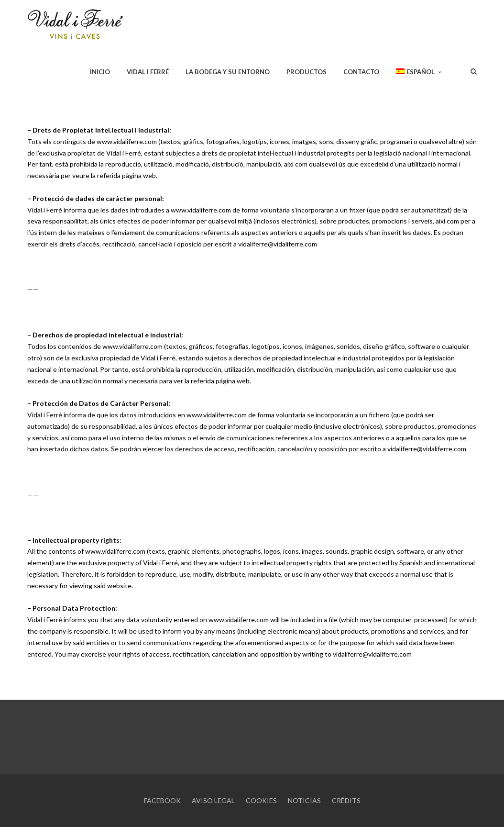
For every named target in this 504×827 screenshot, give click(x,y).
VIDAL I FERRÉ (148, 72)
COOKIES (261, 800)
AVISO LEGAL (213, 800)
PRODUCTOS (307, 72)
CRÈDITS (346, 800)
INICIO (100, 72)
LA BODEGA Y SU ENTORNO (228, 72)
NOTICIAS (304, 800)
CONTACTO (361, 72)
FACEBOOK (162, 800)
